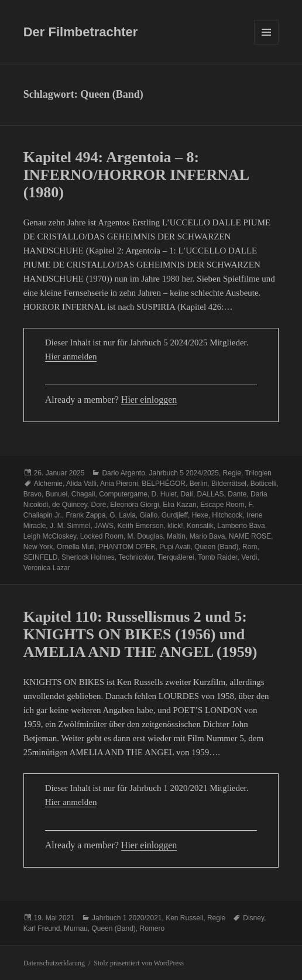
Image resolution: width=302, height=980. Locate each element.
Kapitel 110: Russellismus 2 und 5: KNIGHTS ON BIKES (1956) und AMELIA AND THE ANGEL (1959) (140, 634)
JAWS (104, 526)
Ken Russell (184, 918)
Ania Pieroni (119, 484)
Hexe (200, 515)
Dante (237, 494)
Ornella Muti (76, 547)
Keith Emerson (141, 526)
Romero (152, 928)
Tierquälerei (176, 557)
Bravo (32, 494)
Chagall (83, 494)
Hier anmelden (71, 357)
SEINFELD (41, 557)
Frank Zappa (85, 515)
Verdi (249, 557)
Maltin (176, 536)
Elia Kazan (179, 505)
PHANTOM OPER (127, 547)
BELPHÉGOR (164, 484)
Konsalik (200, 526)
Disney (253, 918)
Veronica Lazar (47, 568)
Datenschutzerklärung (54, 963)
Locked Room (102, 536)
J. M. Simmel (70, 526)
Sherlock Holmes (88, 557)
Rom (250, 547)
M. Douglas (145, 536)
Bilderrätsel (229, 484)
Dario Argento (123, 473)
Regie (232, 473)
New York (38, 547)
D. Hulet (164, 494)
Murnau (76, 928)
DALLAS (211, 494)
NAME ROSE (250, 536)
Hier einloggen (149, 400)
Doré (99, 505)
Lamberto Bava (241, 526)
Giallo (149, 515)
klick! (175, 526)
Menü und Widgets (267, 44)
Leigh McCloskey (50, 536)
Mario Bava (207, 536)
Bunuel (56, 494)
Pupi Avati (175, 547)
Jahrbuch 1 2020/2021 (127, 918)
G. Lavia (123, 515)
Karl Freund (42, 928)
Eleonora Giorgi (134, 505)
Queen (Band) (216, 547)
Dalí (187, 494)
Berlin (199, 484)
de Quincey (70, 505)
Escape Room (222, 505)
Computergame (123, 494)
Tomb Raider (217, 557)
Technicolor (136, 557)
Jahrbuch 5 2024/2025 (184, 473)
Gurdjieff (175, 515)
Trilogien (258, 473)
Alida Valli (81, 484)
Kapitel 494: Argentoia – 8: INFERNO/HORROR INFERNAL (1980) (136, 175)
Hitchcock (227, 515)
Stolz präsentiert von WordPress (139, 963)
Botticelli (264, 484)
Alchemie (48, 484)
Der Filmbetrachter (81, 32)
